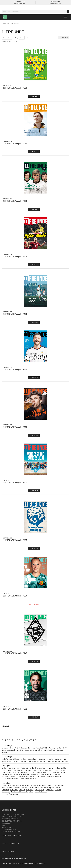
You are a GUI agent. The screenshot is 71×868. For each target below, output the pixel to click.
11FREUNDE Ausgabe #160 (15, 370)
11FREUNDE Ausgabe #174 (15, 483)
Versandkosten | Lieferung (13, 815)
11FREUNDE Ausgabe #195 (15, 540)
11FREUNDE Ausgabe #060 (15, 144)
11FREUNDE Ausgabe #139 (15, 257)
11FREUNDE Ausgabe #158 (15, 314)
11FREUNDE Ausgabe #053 (15, 88)
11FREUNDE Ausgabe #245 (15, 653)
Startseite (6, 23)
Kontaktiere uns (40, 864)
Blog (3, 864)
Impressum (6, 823)
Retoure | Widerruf (10, 819)
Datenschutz (7, 827)
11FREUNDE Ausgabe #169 (15, 427)
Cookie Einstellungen (11, 832)
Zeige (17, 38)
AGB (3, 825)
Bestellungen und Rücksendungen (19, 864)
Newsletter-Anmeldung (12, 821)
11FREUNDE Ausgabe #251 (15, 709)
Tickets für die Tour (19, 3)
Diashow (64, 38)
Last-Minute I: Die (19, 2)
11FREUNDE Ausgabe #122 (15, 201)
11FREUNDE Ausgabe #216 (15, 596)
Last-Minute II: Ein (55, 2)
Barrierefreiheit (9, 829)
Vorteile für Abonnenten (12, 817)
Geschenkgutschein (55, 3)
